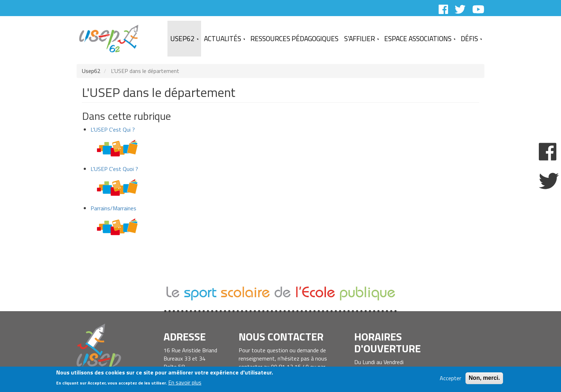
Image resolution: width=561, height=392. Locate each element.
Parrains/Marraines (113, 208)
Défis (471, 38)
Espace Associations (420, 38)
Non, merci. (484, 378)
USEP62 (184, 38)
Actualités (224, 38)
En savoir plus (185, 383)
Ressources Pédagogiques (294, 38)
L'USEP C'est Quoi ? (114, 169)
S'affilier (361, 38)
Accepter (450, 379)
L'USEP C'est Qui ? (113, 129)
